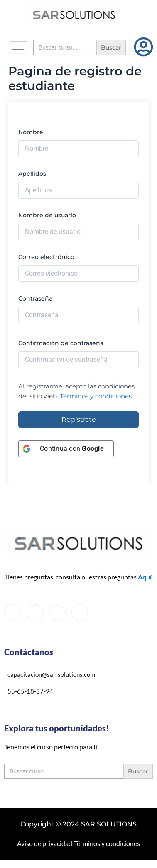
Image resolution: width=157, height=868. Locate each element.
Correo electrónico (46, 257)
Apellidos (32, 174)
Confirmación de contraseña (61, 343)
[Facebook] (12, 613)
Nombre (31, 132)
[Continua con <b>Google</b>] (66, 449)
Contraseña (35, 298)
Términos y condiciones (96, 396)
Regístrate (79, 419)
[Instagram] (80, 613)
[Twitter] (35, 613)
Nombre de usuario (47, 215)
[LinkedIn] (57, 613)
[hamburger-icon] (18, 47)
